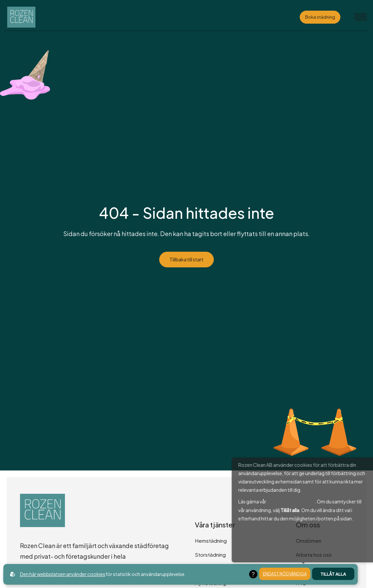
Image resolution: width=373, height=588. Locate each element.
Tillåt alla (333, 574)
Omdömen (309, 541)
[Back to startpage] (29, 17)
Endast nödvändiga (285, 574)
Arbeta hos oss (314, 555)
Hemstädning (211, 541)
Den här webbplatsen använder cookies (63, 574)
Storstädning (210, 555)
